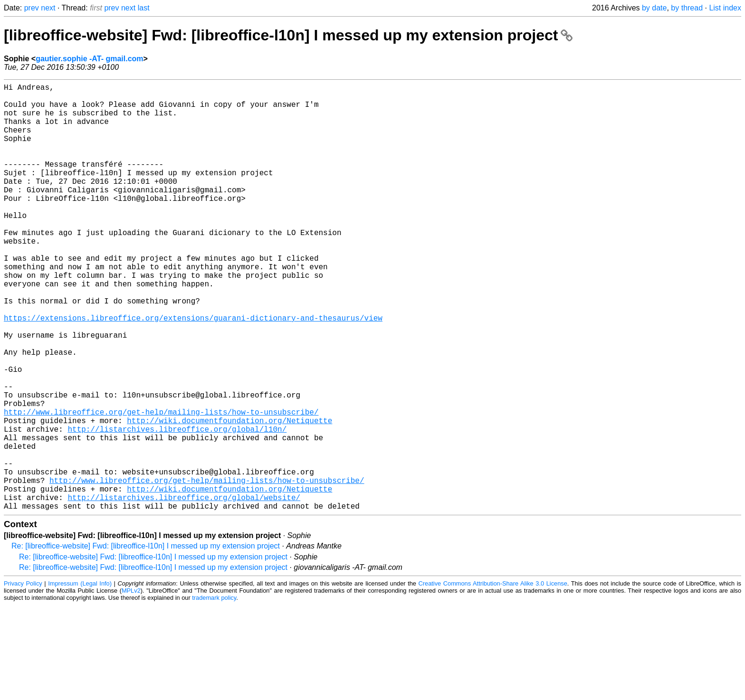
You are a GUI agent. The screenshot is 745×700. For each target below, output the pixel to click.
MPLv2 (131, 686)
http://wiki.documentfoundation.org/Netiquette (229, 496)
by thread (687, 8)
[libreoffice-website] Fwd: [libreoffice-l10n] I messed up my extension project (288, 35)
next (48, 8)
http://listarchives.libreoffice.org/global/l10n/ (177, 507)
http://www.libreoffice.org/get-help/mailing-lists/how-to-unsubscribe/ (161, 486)
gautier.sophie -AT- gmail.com (89, 59)
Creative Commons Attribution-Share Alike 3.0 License (493, 678)
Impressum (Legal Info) (80, 678)
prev (32, 8)
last (144, 8)
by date (654, 8)
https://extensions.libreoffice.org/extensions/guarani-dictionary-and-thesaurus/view (193, 371)
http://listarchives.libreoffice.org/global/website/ (184, 590)
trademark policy (214, 693)
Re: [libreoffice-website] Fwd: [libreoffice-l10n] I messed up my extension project (146, 641)
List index (725, 8)
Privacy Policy (23, 678)
